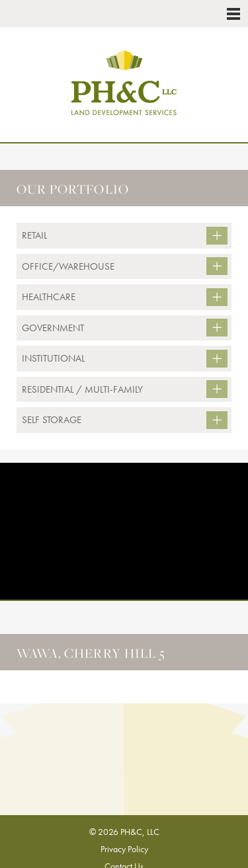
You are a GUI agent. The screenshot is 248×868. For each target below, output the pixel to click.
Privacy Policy (124, 849)
